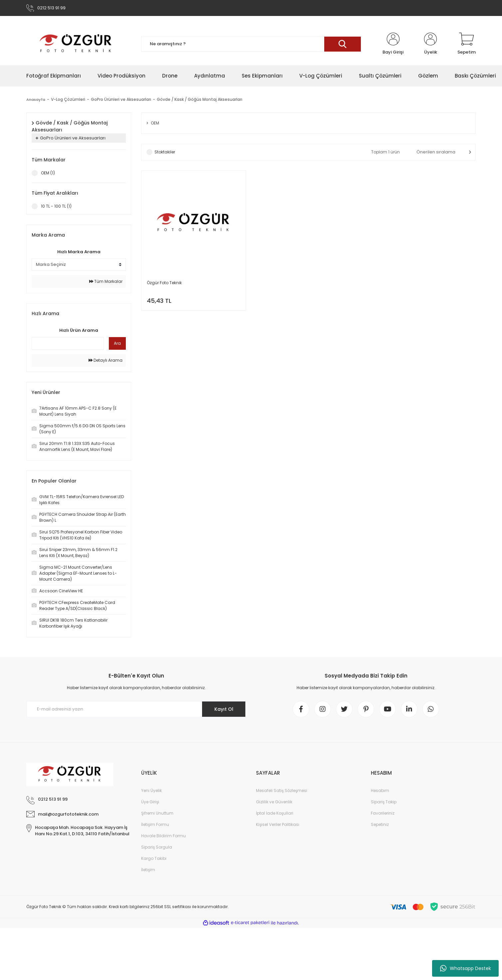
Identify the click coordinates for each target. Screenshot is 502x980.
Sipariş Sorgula (157, 847)
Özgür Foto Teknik (164, 283)
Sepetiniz (380, 824)
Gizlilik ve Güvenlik (274, 802)
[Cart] (467, 44)
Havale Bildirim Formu (163, 836)
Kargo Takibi (154, 858)
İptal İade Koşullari (275, 813)
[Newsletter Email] (136, 709)
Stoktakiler (165, 152)
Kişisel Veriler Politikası (278, 824)
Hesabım (380, 790)
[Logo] (76, 44)
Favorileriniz (383, 813)
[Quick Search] (68, 343)
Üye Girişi (150, 802)
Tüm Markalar (106, 281)
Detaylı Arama (106, 360)
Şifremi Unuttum (157, 813)
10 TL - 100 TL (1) (56, 206)
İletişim (148, 870)
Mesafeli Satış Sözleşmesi (282, 790)
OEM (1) (48, 173)
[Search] (251, 44)
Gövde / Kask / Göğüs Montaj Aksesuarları (200, 99)
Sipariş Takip (384, 802)
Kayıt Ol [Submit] (224, 709)
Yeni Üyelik (151, 790)
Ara (117, 343)
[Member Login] (393, 44)
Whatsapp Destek (466, 968)
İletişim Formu (155, 824)
